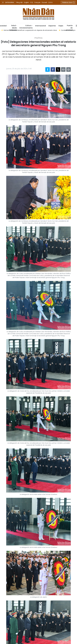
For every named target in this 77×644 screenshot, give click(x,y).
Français (37, 2)
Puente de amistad (69, 26)
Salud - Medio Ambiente (13, 26)
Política (39, 38)
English (26, 2)
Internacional (41, 26)
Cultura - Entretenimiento (26, 26)
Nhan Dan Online (38, 14)
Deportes (52, 26)
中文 (32, 2)
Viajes (61, 26)
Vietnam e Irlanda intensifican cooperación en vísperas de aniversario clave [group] (30, 30)
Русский (44, 2)
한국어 (50, 2)
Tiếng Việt (19, 2)
